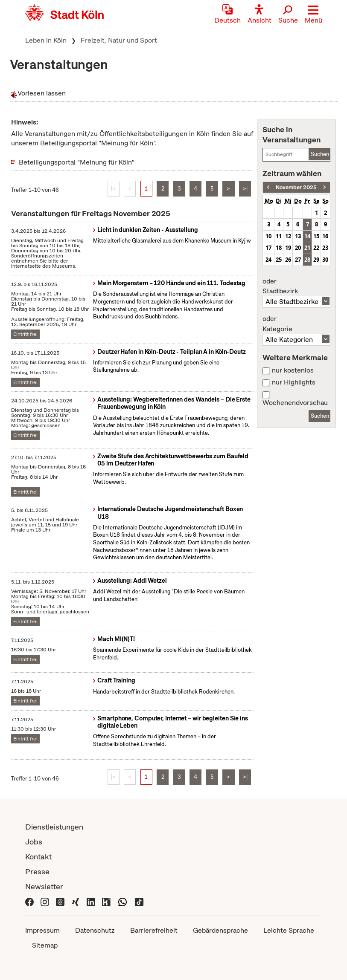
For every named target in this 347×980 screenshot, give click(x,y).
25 (279, 260)
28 (307, 260)
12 (288, 236)
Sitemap (45, 945)
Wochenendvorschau (295, 403)
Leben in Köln (46, 40)
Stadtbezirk (296, 286)
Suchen (320, 154)
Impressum (42, 930)
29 (316, 260)
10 (268, 236)
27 (298, 260)
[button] (313, 15)
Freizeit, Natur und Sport (119, 40)
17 (268, 248)
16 (325, 236)
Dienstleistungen (54, 827)
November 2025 (296, 187)
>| (245, 189)
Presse (37, 872)
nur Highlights (294, 382)
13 (298, 236)
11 (279, 236)
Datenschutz (95, 930)
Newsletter (44, 886)
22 (316, 248)
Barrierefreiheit (154, 930)
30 (325, 260)
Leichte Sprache (289, 930)
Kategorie (296, 324)
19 (288, 248)
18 (279, 248)
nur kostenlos (293, 370)
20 (298, 248)
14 (307, 236)
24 (268, 260)
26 (288, 260)
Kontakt (38, 857)
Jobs (34, 842)
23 (325, 248)
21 (307, 248)
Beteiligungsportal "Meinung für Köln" (77, 162)
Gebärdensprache (220, 930)
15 (316, 236)
